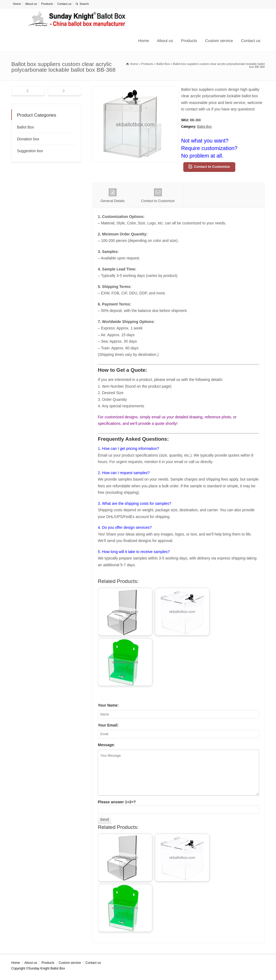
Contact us (64, 4)
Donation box (28, 139)
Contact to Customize (212, 167)
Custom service (219, 41)
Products (47, 4)
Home (17, 4)
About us (31, 4)
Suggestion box (30, 151)
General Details (113, 196)
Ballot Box (204, 127)
